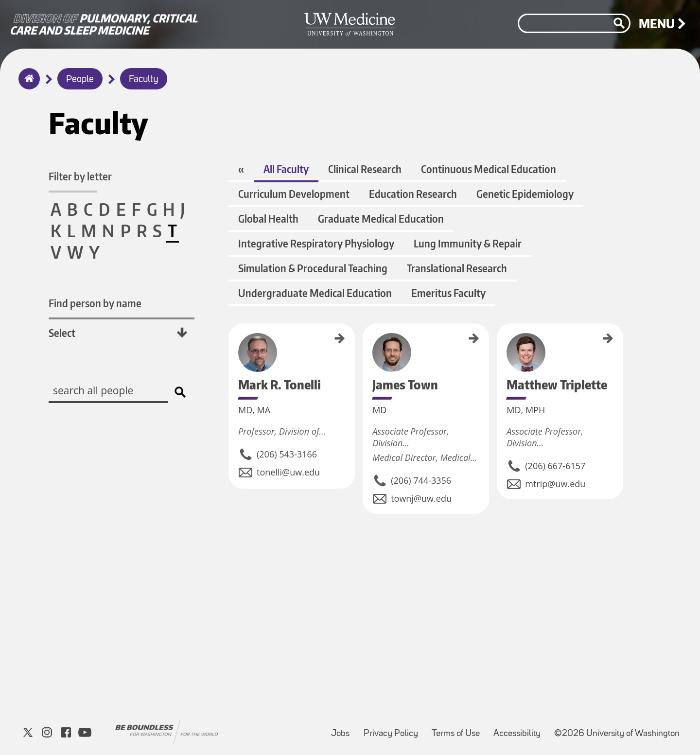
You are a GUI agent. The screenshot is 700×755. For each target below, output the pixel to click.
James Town (366, 337)
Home (27, 85)
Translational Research (457, 268)
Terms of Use (459, 729)
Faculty (144, 80)
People (80, 80)
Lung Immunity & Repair (468, 243)
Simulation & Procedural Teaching (313, 268)
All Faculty (286, 169)
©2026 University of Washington (617, 734)
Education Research (413, 194)
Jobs (343, 729)
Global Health (268, 219)
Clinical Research (365, 169)
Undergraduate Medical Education (315, 293)
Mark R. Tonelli (232, 340)
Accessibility (520, 729)
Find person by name (95, 303)
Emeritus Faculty (448, 293)
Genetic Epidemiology (525, 194)
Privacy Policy (394, 729)
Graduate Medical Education (381, 219)
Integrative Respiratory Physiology (316, 243)
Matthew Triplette (500, 343)
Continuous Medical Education (489, 169)
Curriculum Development (294, 194)
